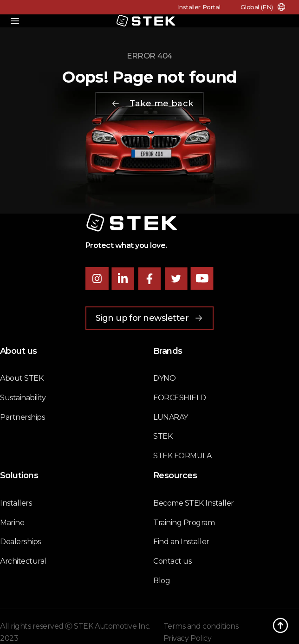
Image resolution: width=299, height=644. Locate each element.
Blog (162, 581)
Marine (12, 523)
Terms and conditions (201, 626)
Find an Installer (181, 542)
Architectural (23, 561)
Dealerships (20, 542)
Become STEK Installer (194, 503)
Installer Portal (199, 7)
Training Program (184, 523)
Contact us (172, 561)
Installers (16, 503)
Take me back (152, 104)
